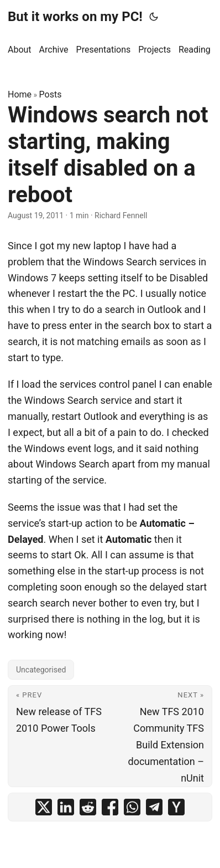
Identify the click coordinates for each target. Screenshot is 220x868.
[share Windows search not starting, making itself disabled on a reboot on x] (44, 807)
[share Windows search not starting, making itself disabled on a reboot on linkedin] (66, 807)
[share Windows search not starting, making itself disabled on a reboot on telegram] (154, 807)
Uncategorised (41, 670)
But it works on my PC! (75, 17)
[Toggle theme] (154, 17)
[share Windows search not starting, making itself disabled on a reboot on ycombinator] (176, 807)
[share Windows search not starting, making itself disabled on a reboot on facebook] (110, 807)
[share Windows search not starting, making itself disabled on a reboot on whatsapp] (132, 807)
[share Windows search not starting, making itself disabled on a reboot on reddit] (88, 807)
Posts (51, 94)
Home (20, 94)
